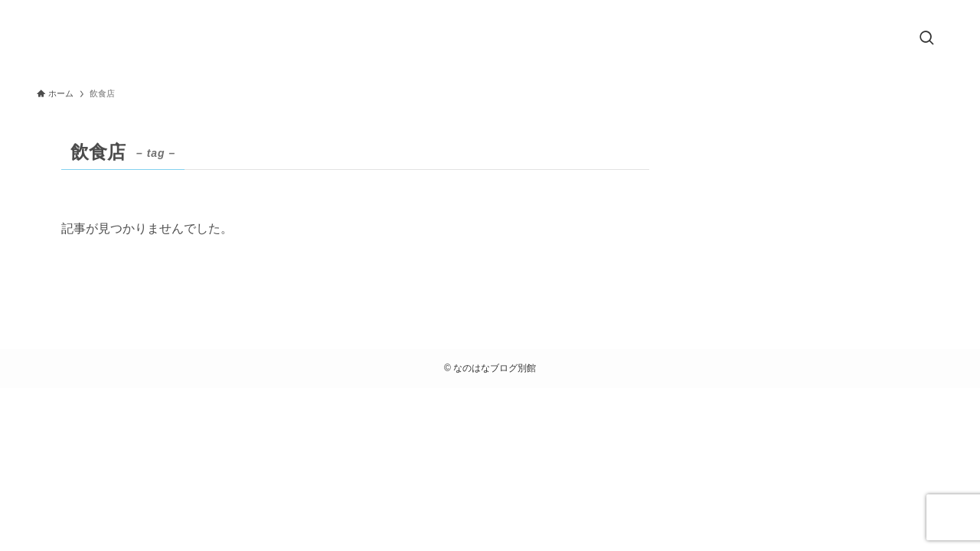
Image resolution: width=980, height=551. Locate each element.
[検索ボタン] (926, 39)
